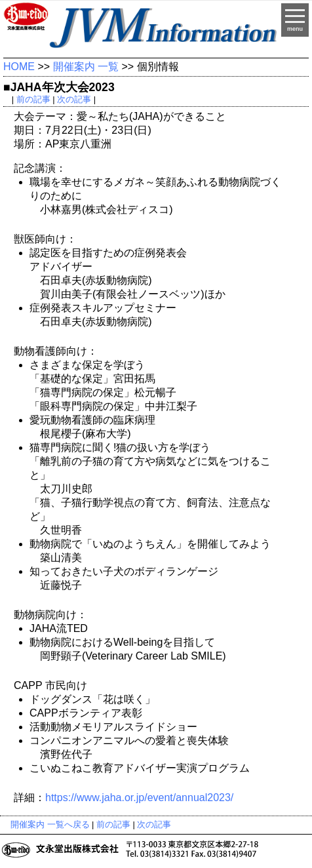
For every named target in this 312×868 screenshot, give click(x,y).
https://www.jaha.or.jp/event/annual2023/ (139, 798)
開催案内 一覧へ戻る (50, 824)
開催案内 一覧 (86, 67)
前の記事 (33, 99)
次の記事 (74, 99)
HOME (19, 67)
